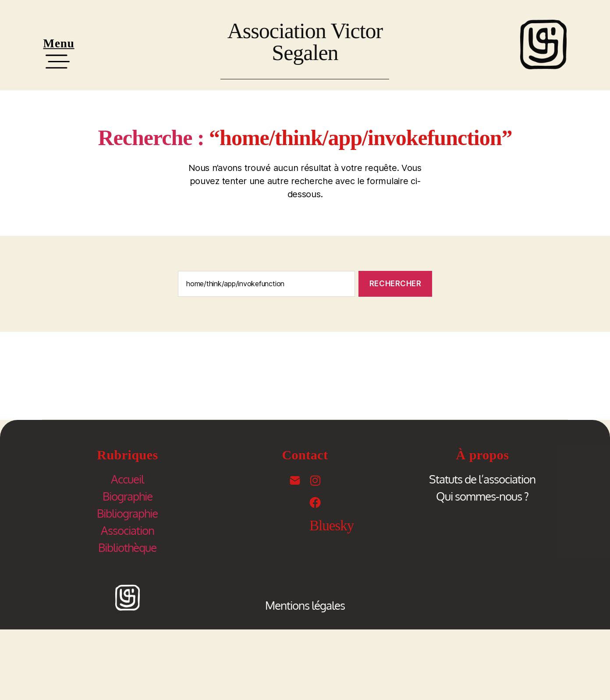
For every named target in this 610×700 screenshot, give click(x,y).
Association (128, 530)
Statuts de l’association (482, 479)
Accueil (127, 479)
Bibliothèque (127, 547)
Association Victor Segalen (305, 42)
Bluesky (332, 526)
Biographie (128, 496)
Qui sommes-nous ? (482, 496)
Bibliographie (127, 513)
